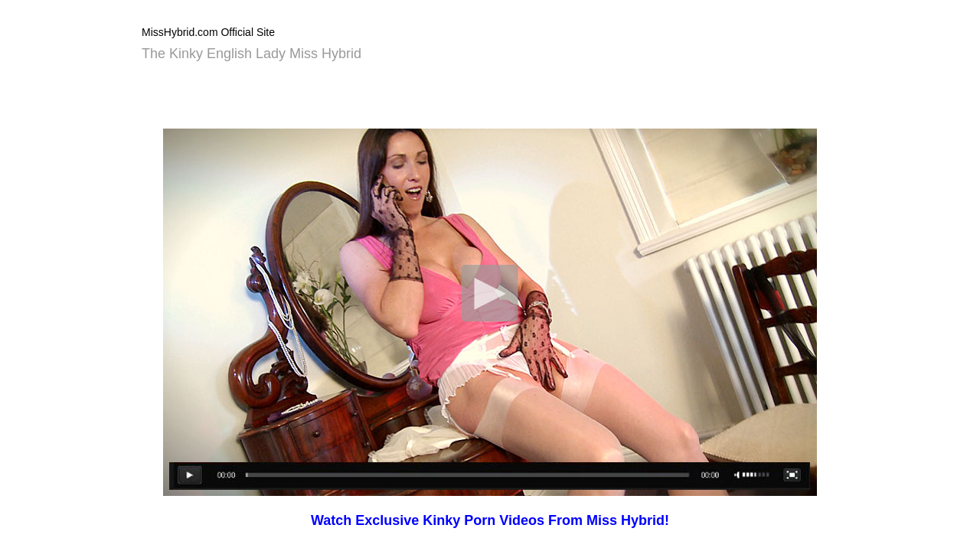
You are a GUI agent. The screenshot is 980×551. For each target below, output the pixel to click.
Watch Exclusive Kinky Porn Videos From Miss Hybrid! (490, 520)
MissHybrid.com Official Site (208, 32)
